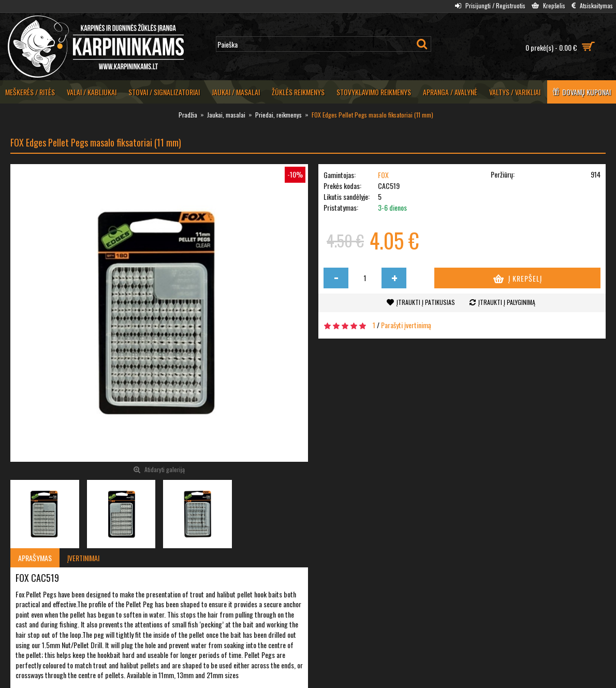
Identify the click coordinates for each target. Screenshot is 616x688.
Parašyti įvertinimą (406, 325)
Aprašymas (35, 558)
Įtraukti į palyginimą (507, 302)
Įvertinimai (83, 558)
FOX (383, 175)
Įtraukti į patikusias (426, 302)
